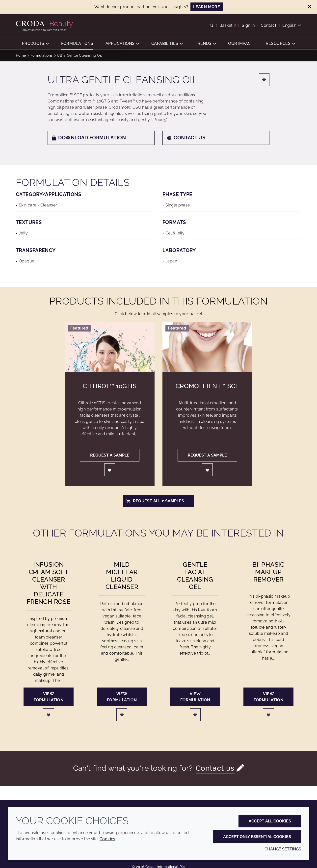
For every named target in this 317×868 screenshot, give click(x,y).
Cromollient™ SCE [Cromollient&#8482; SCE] (207, 386)
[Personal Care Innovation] (45, 24)
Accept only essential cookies (257, 837)
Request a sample (110, 456)
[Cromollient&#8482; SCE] (207, 348)
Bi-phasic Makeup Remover (268, 572)
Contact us (186, 138)
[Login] (264, 80)
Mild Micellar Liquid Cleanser (122, 576)
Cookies (107, 839)
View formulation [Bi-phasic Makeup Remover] (268, 697)
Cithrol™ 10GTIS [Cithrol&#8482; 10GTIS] (110, 386)
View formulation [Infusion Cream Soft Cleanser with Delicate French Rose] (49, 697)
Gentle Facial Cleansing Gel (195, 576)
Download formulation (89, 138)
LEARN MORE (207, 7)
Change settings (283, 849)
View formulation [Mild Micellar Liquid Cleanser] (122, 697)
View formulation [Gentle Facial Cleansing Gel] (195, 697)
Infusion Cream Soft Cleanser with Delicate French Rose (49, 584)
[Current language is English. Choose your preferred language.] (292, 25)
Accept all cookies (270, 821)
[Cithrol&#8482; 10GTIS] (110, 348)
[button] (35, 43)
